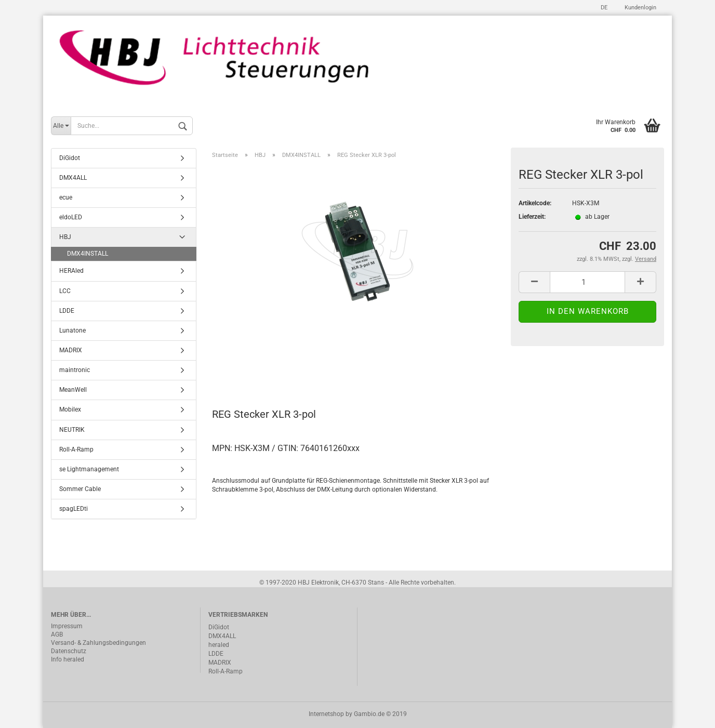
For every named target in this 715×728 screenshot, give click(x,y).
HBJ (65, 237)
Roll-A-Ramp (76, 449)
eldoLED (71, 217)
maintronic (75, 370)
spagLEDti (74, 509)
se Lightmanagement (89, 469)
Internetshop (326, 714)
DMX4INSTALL (88, 254)
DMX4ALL (73, 178)
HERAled (71, 271)
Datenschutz (69, 651)
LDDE (67, 311)
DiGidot (70, 158)
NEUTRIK (72, 430)
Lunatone (72, 330)
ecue (66, 197)
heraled (219, 645)
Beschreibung (251, 368)
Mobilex (70, 409)
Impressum (67, 626)
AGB (57, 634)
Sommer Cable (80, 489)
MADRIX (71, 350)
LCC (65, 291)
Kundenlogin (640, 8)
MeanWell (73, 390)
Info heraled (68, 659)
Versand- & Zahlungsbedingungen (98, 643)
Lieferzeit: (532, 217)
